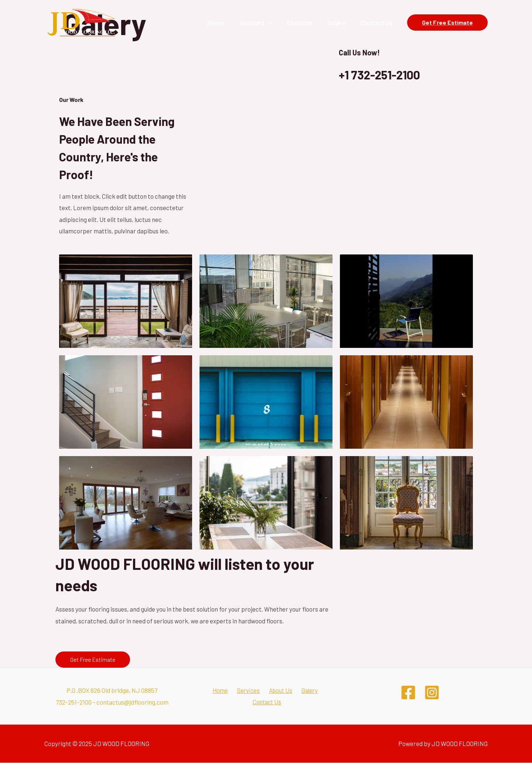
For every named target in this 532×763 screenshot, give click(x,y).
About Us (305, 23)
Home (226, 23)
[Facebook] (408, 692)
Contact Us (378, 23)
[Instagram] (432, 692)
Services (259, 23)
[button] (93, 660)
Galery (340, 23)
